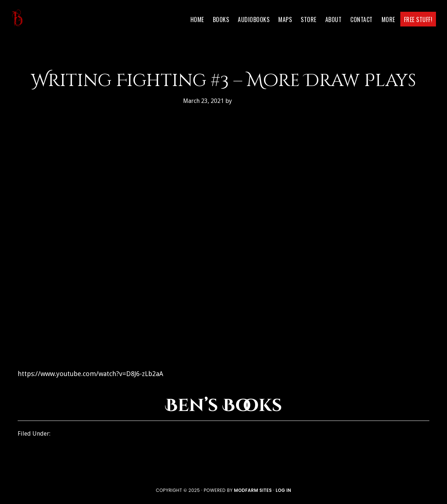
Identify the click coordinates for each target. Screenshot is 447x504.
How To (62, 434)
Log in (283, 490)
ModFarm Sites (253, 490)
